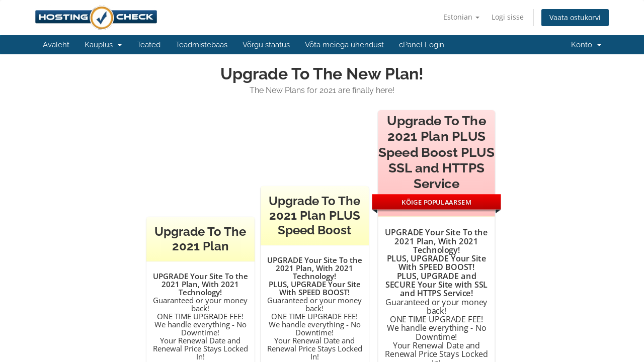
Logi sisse (508, 17)
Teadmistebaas (202, 45)
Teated (149, 45)
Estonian (461, 17)
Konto (586, 45)
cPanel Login (422, 45)
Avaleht (56, 45)
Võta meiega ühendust (344, 45)
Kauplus (103, 45)
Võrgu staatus (266, 45)
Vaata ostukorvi (575, 17)
